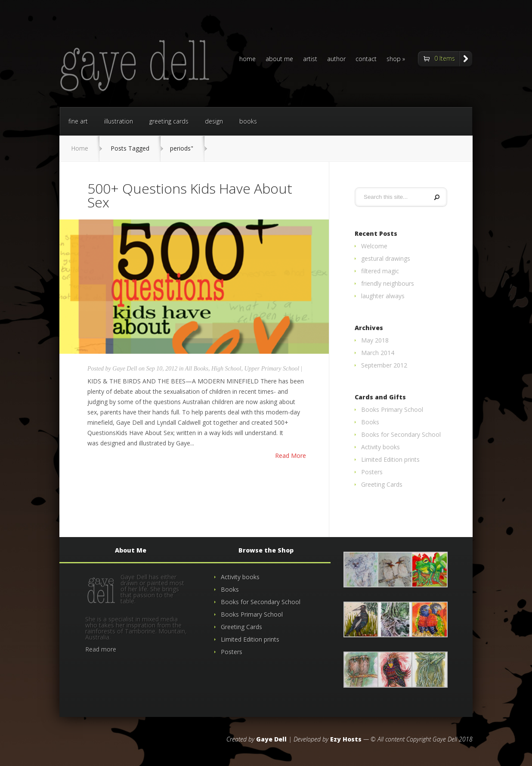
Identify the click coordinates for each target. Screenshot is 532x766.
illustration (119, 121)
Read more (101, 649)
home (247, 59)
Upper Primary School (272, 369)
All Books (197, 369)
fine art (78, 121)
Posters (372, 472)
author (336, 59)
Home (80, 148)
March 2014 (378, 353)
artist (310, 59)
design (214, 121)
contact (366, 59)
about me (279, 59)
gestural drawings (386, 258)
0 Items (445, 58)
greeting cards (169, 121)
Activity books (380, 447)
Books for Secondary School (401, 434)
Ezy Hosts (346, 739)
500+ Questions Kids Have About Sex (190, 195)
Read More (291, 456)
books (248, 121)
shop (394, 59)
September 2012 (384, 365)
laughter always (383, 296)
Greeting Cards (382, 484)
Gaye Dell (125, 369)
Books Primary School (392, 409)
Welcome (374, 246)
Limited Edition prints (390, 459)
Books (370, 422)
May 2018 (375, 340)
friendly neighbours (388, 283)
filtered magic (380, 271)
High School (226, 369)
